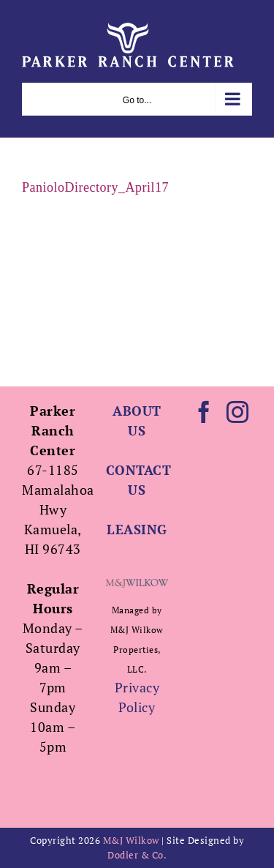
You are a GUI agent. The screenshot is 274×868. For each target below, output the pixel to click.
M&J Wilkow (131, 840)
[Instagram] (238, 412)
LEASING (137, 529)
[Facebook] (204, 412)
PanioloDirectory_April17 (95, 187)
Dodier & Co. (137, 855)
